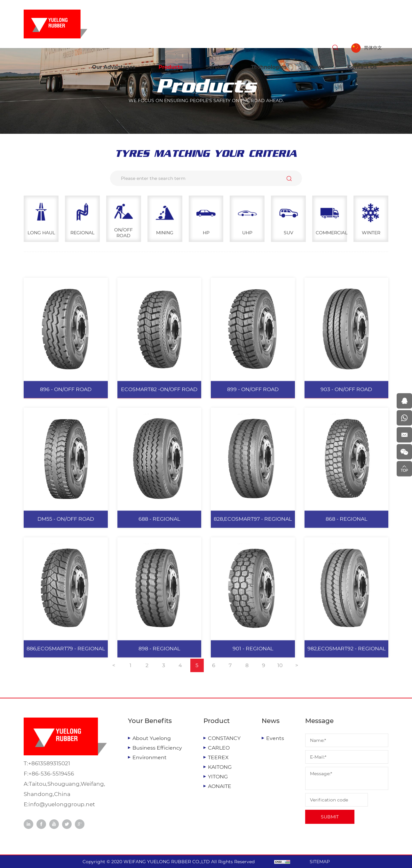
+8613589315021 (49, 763)
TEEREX (218, 757)
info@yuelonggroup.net (62, 804)
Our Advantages (114, 67)
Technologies (269, 67)
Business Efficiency (157, 748)
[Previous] (114, 671)
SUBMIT (330, 817)
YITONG (218, 777)
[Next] (297, 671)
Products (170, 67)
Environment (150, 757)
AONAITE (220, 786)
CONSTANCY (224, 738)
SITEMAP (320, 862)
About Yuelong (152, 738)
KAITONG (220, 767)
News (317, 67)
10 (280, 671)
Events (275, 738)
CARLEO (219, 748)
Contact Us (362, 67)
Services (217, 67)
